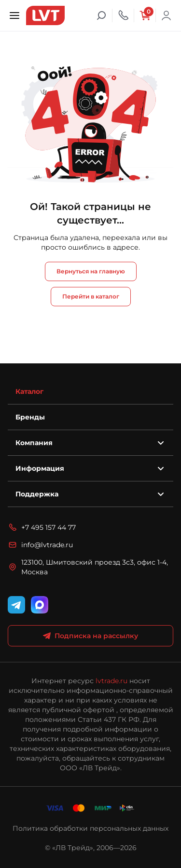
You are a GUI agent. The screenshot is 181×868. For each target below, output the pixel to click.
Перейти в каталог (91, 296)
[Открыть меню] (14, 15)
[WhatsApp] (40, 605)
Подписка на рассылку (90, 636)
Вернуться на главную (91, 271)
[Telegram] (16, 605)
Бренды (30, 417)
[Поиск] (101, 15)
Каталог (29, 391)
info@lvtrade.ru (40, 545)
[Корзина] (145, 15)
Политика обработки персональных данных (90, 828)
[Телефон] (123, 15)
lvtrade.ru (111, 681)
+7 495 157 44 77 (42, 527)
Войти (167, 15)
